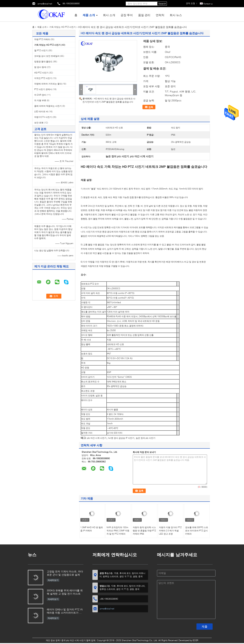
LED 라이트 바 (41, 111)
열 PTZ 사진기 (41, 50)
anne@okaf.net (45, 4)
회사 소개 (109, 15)
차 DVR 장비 (40, 95)
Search (162, 4)
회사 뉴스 (176, 15)
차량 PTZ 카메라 (42, 39)
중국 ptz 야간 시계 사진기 (74, 640)
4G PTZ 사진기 (41, 73)
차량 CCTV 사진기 (43, 117)
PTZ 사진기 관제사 (43, 89)
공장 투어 (127, 15)
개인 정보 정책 (53, 640)
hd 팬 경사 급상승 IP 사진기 (121, 438)
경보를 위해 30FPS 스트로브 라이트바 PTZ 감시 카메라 (197, 531)
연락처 (160, 15)
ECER (195, 640)
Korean (208, 4)
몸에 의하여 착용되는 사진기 (48, 106)
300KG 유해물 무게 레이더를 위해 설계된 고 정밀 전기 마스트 (65, 592)
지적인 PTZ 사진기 (43, 78)
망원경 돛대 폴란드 (43, 62)
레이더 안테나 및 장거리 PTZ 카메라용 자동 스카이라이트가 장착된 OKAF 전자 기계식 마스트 (65, 611)
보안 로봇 (39, 123)
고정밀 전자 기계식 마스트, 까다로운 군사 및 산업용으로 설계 (65, 573)
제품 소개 (89, 15)
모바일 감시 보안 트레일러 (47, 56)
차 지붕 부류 (40, 100)
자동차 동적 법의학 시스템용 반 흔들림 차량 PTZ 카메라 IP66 (144, 531)
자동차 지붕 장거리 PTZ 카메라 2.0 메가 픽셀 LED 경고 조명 (170, 531)
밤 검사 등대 (40, 67)
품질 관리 (144, 15)
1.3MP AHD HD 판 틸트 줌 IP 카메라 (92, 529)
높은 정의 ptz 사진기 (146, 438)
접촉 (151, 107)
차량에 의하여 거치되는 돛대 (48, 84)
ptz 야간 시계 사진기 (97, 438)
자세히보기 (53, 580)
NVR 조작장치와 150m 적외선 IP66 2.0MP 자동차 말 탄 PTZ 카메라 (118, 531)
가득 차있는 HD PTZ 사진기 (63, 27)
